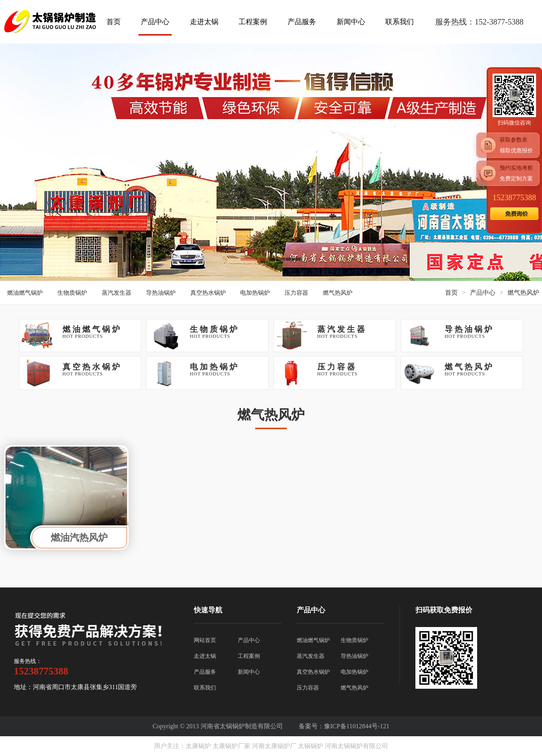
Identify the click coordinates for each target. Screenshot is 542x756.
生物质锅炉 (72, 293)
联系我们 (400, 22)
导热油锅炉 (161, 293)
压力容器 (296, 293)
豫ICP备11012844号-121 (357, 726)
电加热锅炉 (255, 293)
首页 (114, 22)
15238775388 (514, 197)
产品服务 (302, 22)
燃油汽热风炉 (79, 538)
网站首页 (205, 640)
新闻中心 (351, 22)
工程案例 (253, 22)
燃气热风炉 (338, 293)
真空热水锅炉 (208, 293)
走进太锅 (204, 22)
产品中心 (155, 22)
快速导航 (208, 610)
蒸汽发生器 (117, 293)
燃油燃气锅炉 (25, 293)
